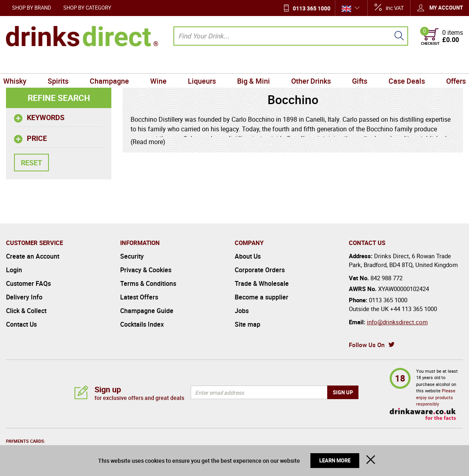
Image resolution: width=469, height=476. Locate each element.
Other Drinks (309, 64)
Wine (160, 64)
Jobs (242, 311)
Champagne (113, 64)
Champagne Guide (147, 311)
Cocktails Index (142, 324)
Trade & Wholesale (262, 283)
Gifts (356, 64)
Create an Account (33, 256)
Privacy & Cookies (146, 270)
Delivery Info (24, 297)
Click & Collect (26, 311)
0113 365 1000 (312, 8)
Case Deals (402, 64)
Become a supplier (262, 297)
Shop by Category (87, 8)
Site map (248, 324)
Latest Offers (139, 297)
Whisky (21, 64)
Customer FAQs (28, 283)
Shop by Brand (32, 8)
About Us (248, 256)
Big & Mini (253, 64)
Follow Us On (367, 345)
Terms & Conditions (148, 283)
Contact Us (21, 324)
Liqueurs (203, 64)
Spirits (63, 64)
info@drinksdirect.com (397, 322)
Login (14, 270)
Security (132, 256)
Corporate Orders (260, 270)
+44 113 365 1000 (414, 309)
